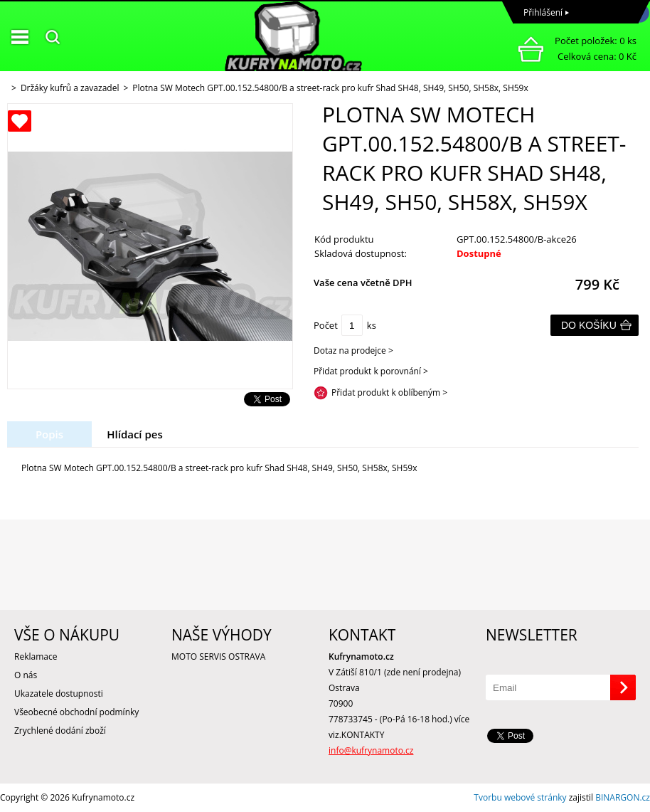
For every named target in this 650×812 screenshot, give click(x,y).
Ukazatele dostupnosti (59, 694)
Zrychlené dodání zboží (60, 731)
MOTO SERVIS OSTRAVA (218, 657)
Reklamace (36, 657)
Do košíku (589, 325)
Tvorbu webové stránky (520, 797)
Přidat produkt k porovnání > (371, 371)
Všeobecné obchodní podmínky (76, 712)
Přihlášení (543, 12)
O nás (26, 675)
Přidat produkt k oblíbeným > (389, 392)
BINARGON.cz (623, 797)
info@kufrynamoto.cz (371, 750)
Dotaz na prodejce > (353, 350)
